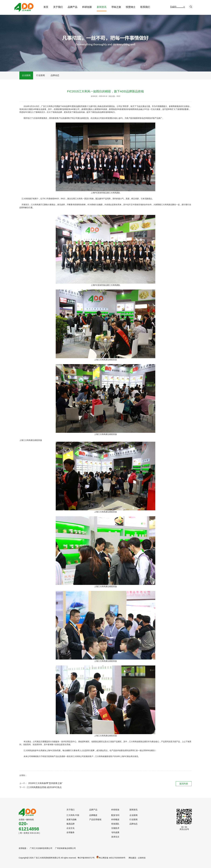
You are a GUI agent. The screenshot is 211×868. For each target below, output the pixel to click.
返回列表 (184, 784)
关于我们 (58, 7)
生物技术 (115, 828)
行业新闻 (41, 75)
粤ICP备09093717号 (86, 858)
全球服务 (71, 832)
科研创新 (87, 7)
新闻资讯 (101, 7)
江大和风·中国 (73, 815)
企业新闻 (26, 75)
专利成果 (115, 832)
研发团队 (115, 824)
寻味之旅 (116, 7)
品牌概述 (93, 815)
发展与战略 (72, 819)
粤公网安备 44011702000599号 (111, 857)
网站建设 (132, 858)
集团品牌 (71, 824)
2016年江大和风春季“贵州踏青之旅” (45, 783)
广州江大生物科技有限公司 (41, 848)
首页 (46, 7)
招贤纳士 (131, 7)
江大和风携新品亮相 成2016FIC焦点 (44, 787)
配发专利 (115, 815)
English (173, 6)
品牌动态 (55, 75)
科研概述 (115, 819)
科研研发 (115, 810)
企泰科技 (142, 858)
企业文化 (71, 828)
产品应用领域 (95, 819)
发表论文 (115, 837)
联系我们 (145, 7)
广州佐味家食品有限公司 (65, 848)
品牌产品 (72, 7)
